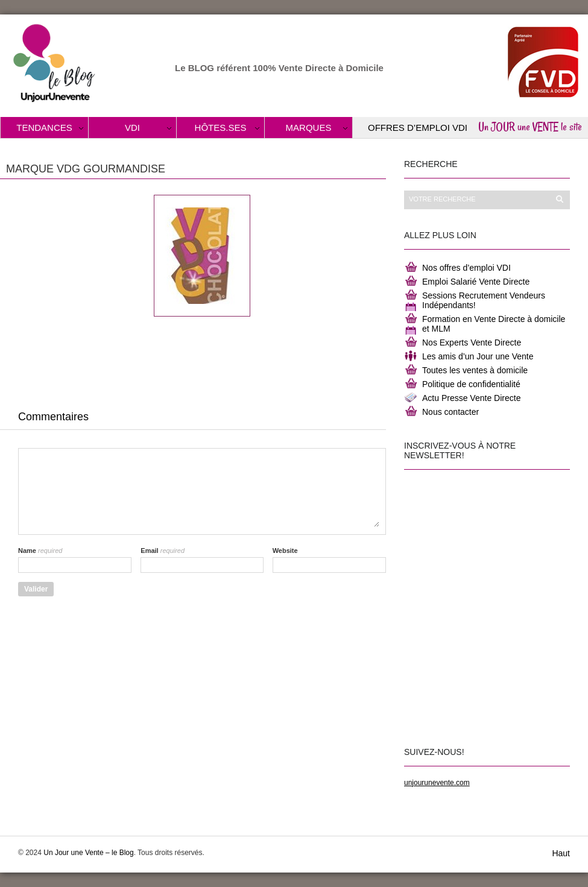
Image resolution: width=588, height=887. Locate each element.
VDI (132, 128)
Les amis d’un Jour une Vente (478, 356)
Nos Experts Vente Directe (472, 342)
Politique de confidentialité (471, 384)
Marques (309, 128)
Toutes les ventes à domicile (475, 370)
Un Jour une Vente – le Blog (88, 853)
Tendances (44, 128)
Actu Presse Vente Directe (471, 398)
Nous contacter (450, 412)
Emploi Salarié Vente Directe (476, 282)
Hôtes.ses (221, 128)
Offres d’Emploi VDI (418, 128)
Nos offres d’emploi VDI (466, 268)
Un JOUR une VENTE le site (530, 127)
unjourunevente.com (437, 783)
